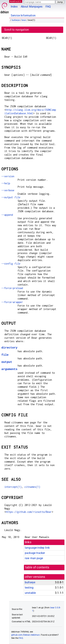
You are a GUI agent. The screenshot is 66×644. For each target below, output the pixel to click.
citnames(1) (32, 487)
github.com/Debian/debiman (26, 635)
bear (24, 20)
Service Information (23, 15)
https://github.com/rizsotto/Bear (29, 512)
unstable (30, 593)
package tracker (35, 553)
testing (29, 588)
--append (7, 215)
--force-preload (12, 288)
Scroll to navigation (17, 30)
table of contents (37, 567)
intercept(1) (13, 487)
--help (6, 183)
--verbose (8, 190)
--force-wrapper (12, 302)
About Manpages (32, 7)
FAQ (48, 7)
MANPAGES (16, 1)
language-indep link (37, 548)
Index (14, 7)
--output (11, 197)
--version (8, 176)
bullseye (16, 20)
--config (11, 264)
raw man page (34, 558)
